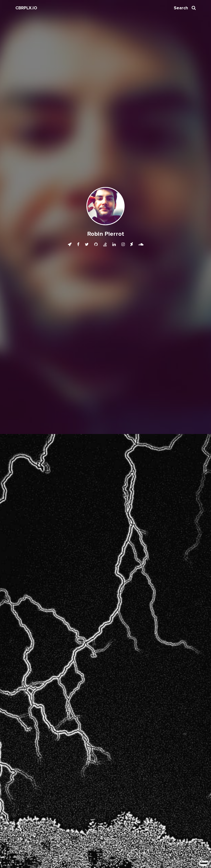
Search (185, 8)
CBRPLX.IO (26, 8)
